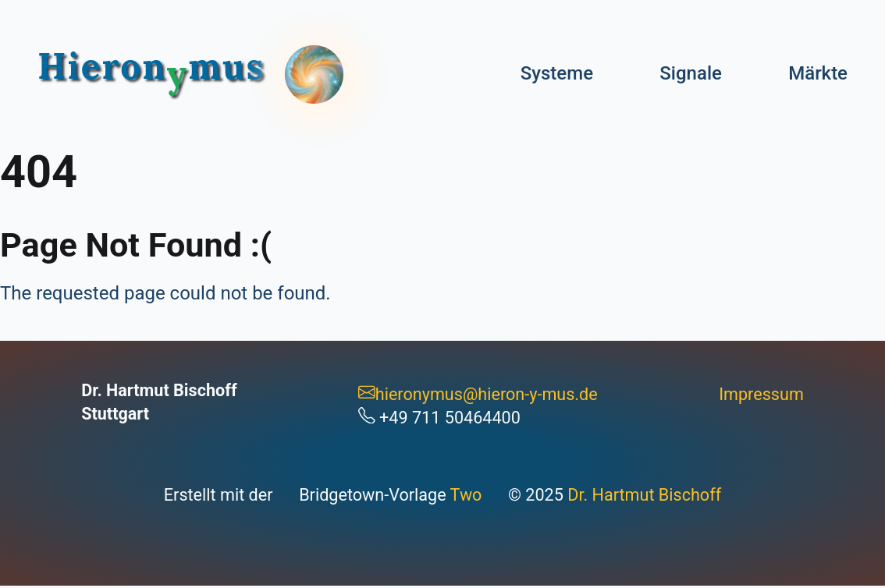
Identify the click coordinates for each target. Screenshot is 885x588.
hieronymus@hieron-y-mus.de (478, 394)
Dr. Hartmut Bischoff (644, 495)
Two (466, 495)
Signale (691, 73)
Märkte (818, 73)
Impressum (761, 394)
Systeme (557, 73)
